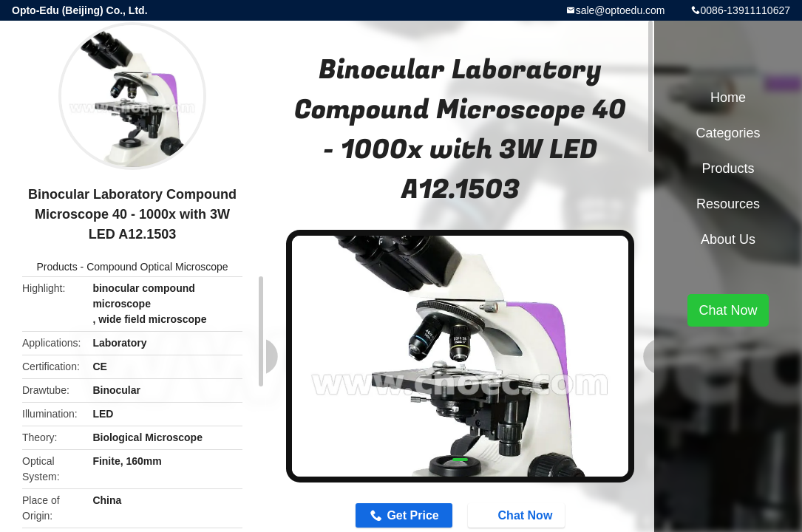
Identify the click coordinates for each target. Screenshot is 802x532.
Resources (728, 204)
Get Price (412, 515)
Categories (728, 133)
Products (57, 267)
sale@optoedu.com (621, 10)
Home (728, 98)
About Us (728, 239)
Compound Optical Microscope (157, 267)
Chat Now (518, 514)
